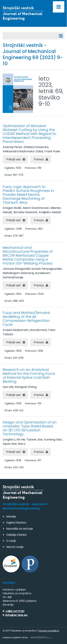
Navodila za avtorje (20, 529)
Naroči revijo (15, 547)
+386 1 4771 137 (15, 611)
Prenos (39, 159)
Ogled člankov (16, 523)
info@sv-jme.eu (16, 615)
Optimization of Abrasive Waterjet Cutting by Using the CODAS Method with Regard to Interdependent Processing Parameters (29, 134)
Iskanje (11, 516)
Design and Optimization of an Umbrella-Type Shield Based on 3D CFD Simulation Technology (30, 428)
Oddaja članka (16, 535)
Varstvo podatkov (49, 631)
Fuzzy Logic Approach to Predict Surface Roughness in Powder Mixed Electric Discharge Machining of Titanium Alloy (28, 195)
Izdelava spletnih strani (27, 637)
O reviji (11, 541)
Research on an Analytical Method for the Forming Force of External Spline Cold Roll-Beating (29, 376)
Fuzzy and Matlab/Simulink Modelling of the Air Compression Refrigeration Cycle (26, 319)
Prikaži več (14, 159)
